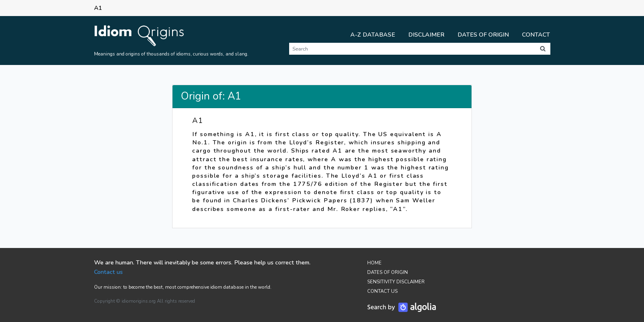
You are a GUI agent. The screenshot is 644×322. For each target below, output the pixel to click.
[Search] (412, 49)
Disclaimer (426, 35)
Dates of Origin (483, 35)
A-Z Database (373, 35)
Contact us (108, 272)
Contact (536, 35)
